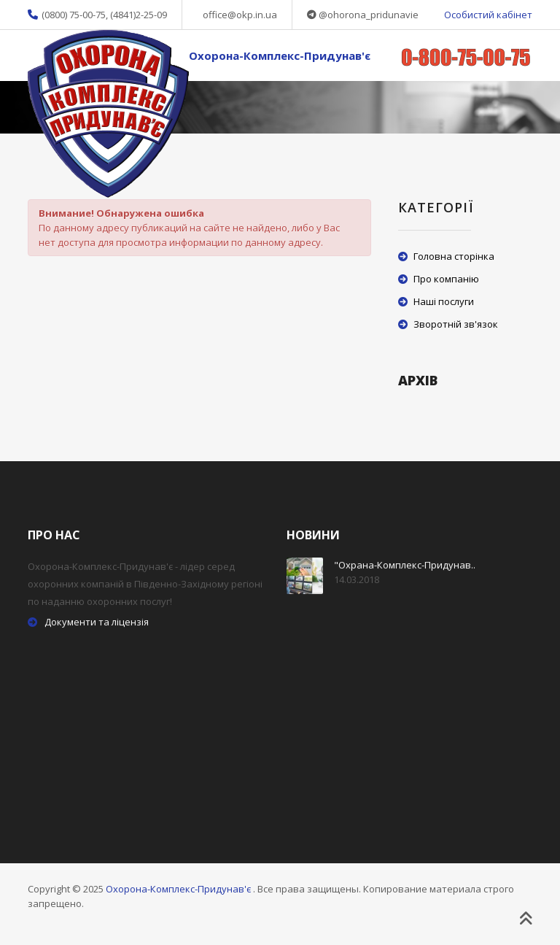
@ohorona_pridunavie (369, 15)
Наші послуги (444, 301)
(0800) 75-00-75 (74, 15)
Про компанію (446, 279)
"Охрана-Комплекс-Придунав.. (405, 565)
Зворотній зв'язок (456, 324)
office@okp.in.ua (240, 15)
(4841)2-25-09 (139, 15)
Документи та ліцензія (97, 622)
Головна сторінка (454, 256)
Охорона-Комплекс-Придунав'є (280, 55)
